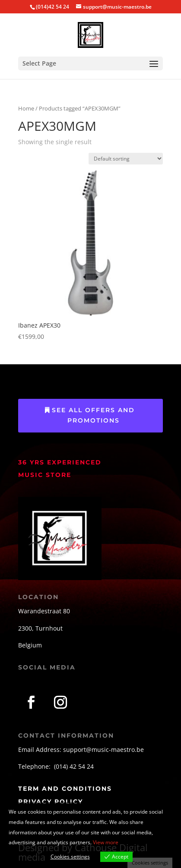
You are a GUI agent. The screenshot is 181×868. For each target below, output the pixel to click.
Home (26, 108)
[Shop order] (126, 159)
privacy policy (51, 802)
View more (106, 842)
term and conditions (65, 789)
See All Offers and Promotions (93, 415)
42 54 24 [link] (82, 766)
